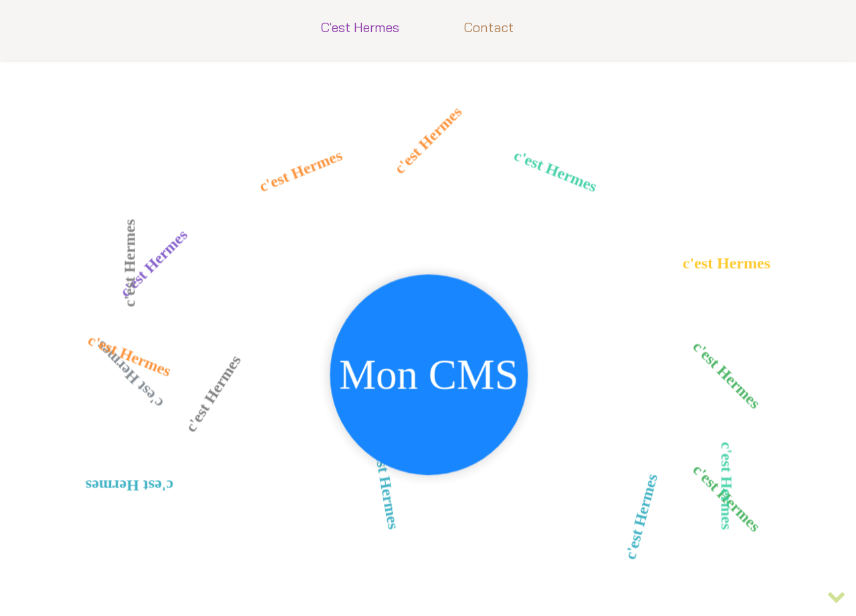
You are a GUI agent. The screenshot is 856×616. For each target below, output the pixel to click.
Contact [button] (489, 27)
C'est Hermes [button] (360, 27)
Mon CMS (429, 380)
